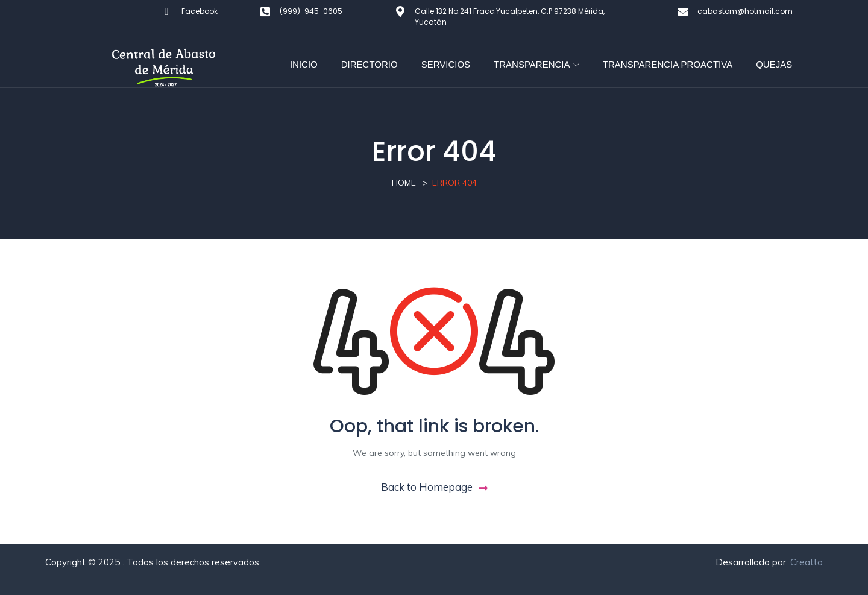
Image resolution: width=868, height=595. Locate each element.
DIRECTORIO (370, 64)
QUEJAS (774, 64)
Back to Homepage (434, 487)
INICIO (304, 64)
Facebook (200, 11)
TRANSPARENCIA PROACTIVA (668, 64)
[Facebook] (167, 11)
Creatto (807, 562)
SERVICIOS (446, 64)
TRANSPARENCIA (536, 64)
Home (404, 183)
